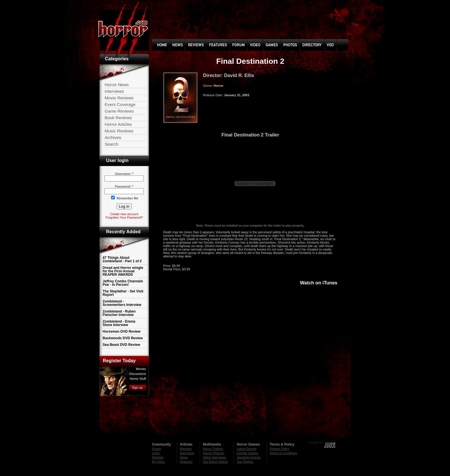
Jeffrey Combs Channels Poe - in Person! (123, 283)
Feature (220, 45)
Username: (124, 174)
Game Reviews (119, 111)
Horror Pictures (214, 453)
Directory (314, 45)
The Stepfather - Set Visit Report (123, 293)
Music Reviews (119, 131)
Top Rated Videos (215, 462)
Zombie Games (248, 453)
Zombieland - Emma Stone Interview (119, 323)
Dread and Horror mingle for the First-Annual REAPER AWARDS (123, 271)
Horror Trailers (213, 449)
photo (294, 45)
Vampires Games (249, 457)
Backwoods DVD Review (123, 338)
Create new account (124, 214)
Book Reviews (118, 118)
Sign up (137, 388)
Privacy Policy (280, 449)
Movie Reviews (119, 98)
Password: (124, 186)
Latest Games (247, 449)
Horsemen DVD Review (122, 332)
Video (261, 45)
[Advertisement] (225, 416)
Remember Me (125, 198)
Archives (113, 137)
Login (156, 453)
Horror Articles (118, 124)
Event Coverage (120, 104)
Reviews (199, 45)
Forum (244, 45)
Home (165, 45)
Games (277, 45)
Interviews (115, 91)
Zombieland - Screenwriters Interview (122, 303)
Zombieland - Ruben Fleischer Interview (119, 313)
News (184, 45)
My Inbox (159, 462)
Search (112, 144)
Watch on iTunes (319, 283)
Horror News (117, 85)
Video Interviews (215, 457)
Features (186, 462)
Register (158, 457)
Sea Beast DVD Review (122, 345)
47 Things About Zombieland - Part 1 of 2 (122, 259)
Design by (316, 442)
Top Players (245, 462)
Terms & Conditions (283, 453)
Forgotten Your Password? (124, 217)
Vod (331, 45)
